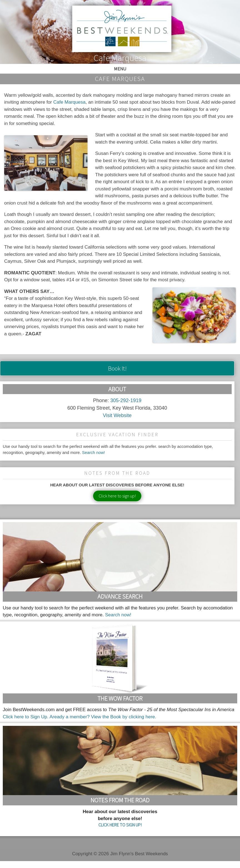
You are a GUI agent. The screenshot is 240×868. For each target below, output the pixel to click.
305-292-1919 (126, 400)
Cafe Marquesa (69, 102)
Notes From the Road (120, 800)
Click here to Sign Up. (26, 717)
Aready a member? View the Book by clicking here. (103, 717)
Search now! (93, 453)
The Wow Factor (120, 698)
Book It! (117, 368)
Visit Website (117, 415)
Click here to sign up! (117, 496)
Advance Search (120, 596)
